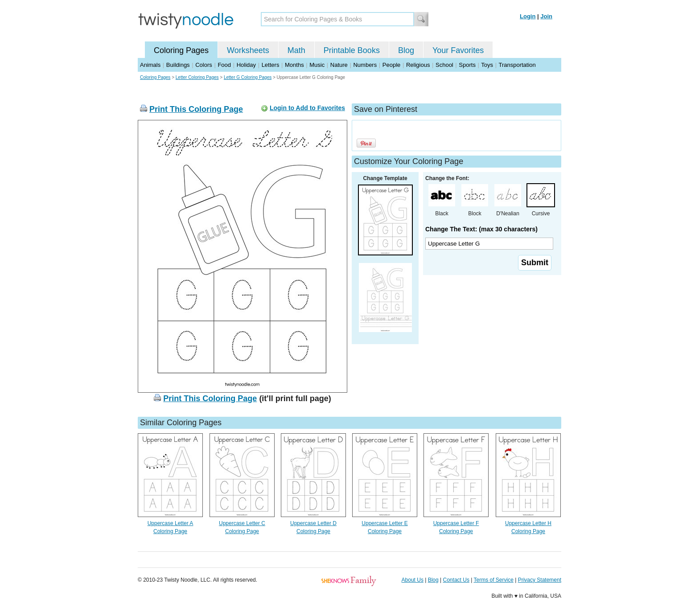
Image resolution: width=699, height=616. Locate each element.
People (391, 65)
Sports (467, 65)
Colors (204, 65)
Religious (418, 65)
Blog (406, 50)
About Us (413, 580)
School (444, 65)
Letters (271, 65)
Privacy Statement (540, 580)
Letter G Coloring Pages (248, 77)
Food (224, 65)
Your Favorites (458, 50)
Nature (339, 65)
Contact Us (456, 580)
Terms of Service (493, 580)
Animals (150, 65)
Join (546, 16)
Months (294, 65)
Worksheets (248, 50)
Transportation (517, 65)
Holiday (246, 65)
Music (317, 65)
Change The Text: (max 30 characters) (481, 229)
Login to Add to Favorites (307, 108)
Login (528, 16)
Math (296, 50)
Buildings (178, 65)
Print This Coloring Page (196, 109)
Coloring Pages (181, 50)
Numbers (365, 65)
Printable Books (352, 50)
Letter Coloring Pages (197, 77)
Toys (487, 65)
